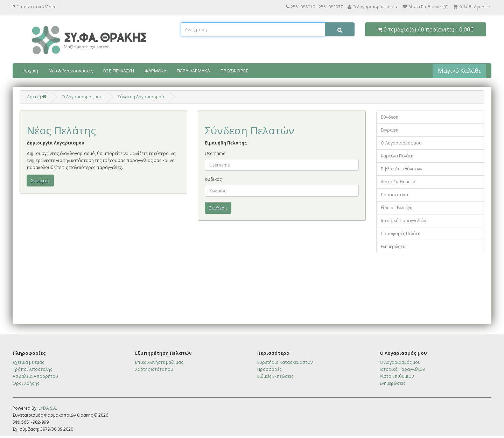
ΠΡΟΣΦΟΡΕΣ (234, 71)
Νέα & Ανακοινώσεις (71, 71)
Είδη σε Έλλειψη (397, 208)
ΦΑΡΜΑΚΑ (155, 71)
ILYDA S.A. (47, 408)
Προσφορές (269, 369)
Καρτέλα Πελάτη (397, 156)
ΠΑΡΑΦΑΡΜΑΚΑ (193, 71)
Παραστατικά (394, 195)
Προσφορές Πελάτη (401, 234)
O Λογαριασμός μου (82, 97)
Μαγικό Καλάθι (459, 70)
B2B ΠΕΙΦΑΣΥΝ (119, 71)
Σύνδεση (390, 117)
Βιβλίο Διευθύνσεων (401, 169)
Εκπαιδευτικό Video (35, 7)
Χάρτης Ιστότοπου (154, 369)
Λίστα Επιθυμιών (398, 182)
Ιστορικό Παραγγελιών (403, 221)
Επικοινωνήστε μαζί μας (159, 362)
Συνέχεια (40, 181)
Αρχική (31, 71)
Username (215, 153)
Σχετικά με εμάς (28, 362)
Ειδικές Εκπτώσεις (275, 376)
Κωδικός (213, 179)
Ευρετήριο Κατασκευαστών (285, 362)
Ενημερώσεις (394, 246)
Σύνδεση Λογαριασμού (141, 97)
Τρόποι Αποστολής (32, 369)
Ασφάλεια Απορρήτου (35, 376)
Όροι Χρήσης (26, 383)
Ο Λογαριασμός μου (401, 143)
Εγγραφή (390, 130)
